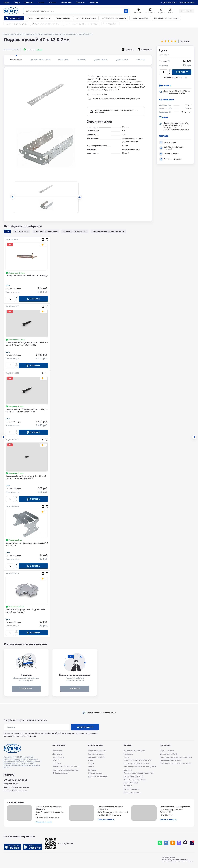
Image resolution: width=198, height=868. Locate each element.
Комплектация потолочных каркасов (57, 34)
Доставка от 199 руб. (169, 754)
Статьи (91, 767)
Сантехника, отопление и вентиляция (82, 24)
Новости (56, 760)
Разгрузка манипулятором (135, 779)
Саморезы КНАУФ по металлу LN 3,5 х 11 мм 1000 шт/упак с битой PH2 (26, 478)
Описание (16, 60)
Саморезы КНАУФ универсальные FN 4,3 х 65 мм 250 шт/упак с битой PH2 (27, 411)
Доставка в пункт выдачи (135, 751)
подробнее (26, 690)
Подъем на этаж (131, 783)
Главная (7, 34)
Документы (101, 60)
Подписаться (85, 727)
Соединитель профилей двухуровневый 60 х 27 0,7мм (27, 545)
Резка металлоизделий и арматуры (139, 773)
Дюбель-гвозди (22, 231)
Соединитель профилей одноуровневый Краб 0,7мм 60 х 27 (25, 612)
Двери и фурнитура (140, 18)
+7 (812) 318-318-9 (168, 2)
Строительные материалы (39, 18)
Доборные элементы (133, 792)
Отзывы (82, 60)
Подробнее (99, 112)
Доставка (29, 2)
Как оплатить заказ (96, 757)
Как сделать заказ (96, 754)
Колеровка (129, 754)
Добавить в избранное (98, 776)
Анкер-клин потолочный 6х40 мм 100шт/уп (27, 276)
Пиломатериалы (63, 18)
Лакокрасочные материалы (114, 18)
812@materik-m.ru (11, 784)
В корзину (182, 72)
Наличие (63, 60)
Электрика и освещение (16, 24)
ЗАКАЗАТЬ (75, 690)
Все (7, 231)
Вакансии (94, 2)
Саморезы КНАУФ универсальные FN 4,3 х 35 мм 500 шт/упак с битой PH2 (27, 344)
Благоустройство (110, 24)
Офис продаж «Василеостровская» (175, 807)
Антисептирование (132, 789)
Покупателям (95, 745)
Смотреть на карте (44, 822)
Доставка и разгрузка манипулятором (176, 757)
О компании (66, 2)
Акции (7, 2)
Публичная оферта (60, 773)
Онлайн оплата (186, 11)
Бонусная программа (97, 751)
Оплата (41, 2)
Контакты (80, 2)
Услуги (17, 2)
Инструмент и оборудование (166, 18)
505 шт (39, 50)
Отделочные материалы (86, 18)
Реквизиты (57, 764)
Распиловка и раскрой (133, 776)
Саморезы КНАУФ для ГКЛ (75, 231)
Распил (127, 757)
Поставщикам (58, 757)
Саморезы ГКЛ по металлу (46, 231)
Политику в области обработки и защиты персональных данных (66, 733)
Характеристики (40, 60)
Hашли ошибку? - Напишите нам (99, 713)
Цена (8, 285)
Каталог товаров (17, 34)
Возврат (53, 2)
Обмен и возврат (95, 773)
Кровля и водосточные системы (46, 24)
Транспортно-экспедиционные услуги (176, 764)
